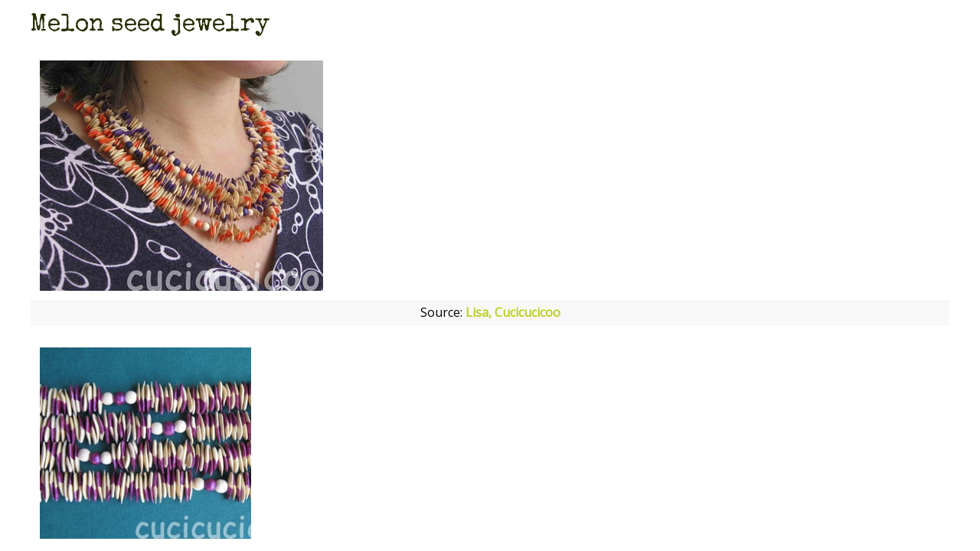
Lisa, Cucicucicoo (513, 312)
